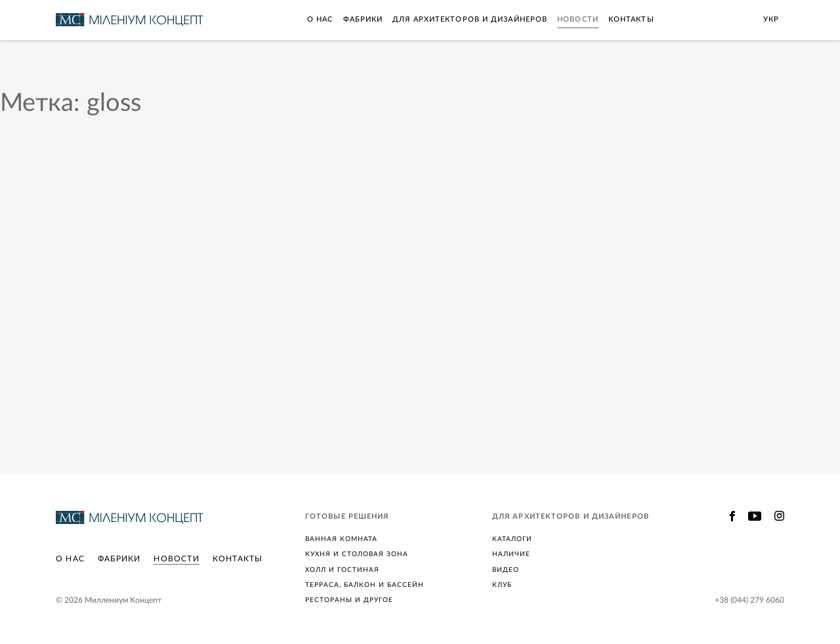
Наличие (511, 554)
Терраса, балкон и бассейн (365, 585)
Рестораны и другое (349, 600)
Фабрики (363, 19)
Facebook (732, 516)
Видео (506, 570)
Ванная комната (341, 539)
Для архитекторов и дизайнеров (470, 19)
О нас (320, 19)
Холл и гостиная (342, 570)
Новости (578, 19)
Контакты (631, 19)
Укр (771, 19)
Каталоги (512, 539)
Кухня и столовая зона (357, 554)
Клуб (502, 585)
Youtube (755, 516)
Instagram (779, 516)
